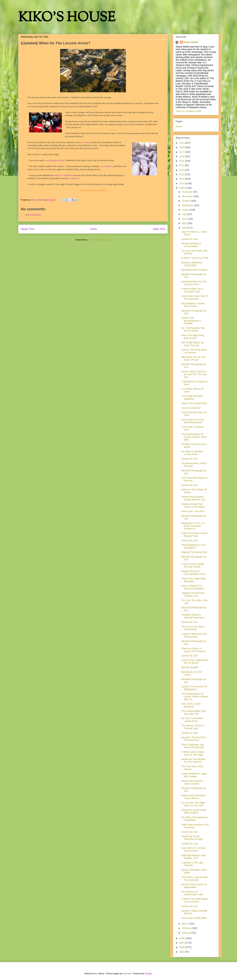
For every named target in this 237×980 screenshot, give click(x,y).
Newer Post (28, 229)
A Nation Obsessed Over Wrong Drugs (194, 635)
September (188, 205)
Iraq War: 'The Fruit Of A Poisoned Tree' (194, 739)
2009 (182, 188)
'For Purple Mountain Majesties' (192, 397)
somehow (64, 175)
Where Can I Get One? (193, 511)
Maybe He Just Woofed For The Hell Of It (193, 761)
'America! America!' (191, 408)
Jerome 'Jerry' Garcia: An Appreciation (194, 886)
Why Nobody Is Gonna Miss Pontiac (193, 305)
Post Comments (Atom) (99, 240)
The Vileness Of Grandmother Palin (192, 893)
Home (94, 229)
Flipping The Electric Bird (194, 552)
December (187, 192)
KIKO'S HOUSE (67, 18)
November (187, 196)
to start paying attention (54, 160)
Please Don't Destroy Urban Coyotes (192, 782)
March (185, 924)
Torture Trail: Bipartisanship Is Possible (191, 321)
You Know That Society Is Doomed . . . (194, 479)
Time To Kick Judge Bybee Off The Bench (195, 661)
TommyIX (127, 973)
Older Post (159, 229)
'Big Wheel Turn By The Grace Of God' (193, 358)
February (187, 928)
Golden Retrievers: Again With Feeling (194, 775)
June (185, 219)
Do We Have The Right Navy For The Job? (193, 804)
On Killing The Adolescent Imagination (195, 819)
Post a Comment (33, 215)
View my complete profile (188, 111)
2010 (182, 183)
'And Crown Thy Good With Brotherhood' (193, 421)
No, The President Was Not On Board (193, 329)
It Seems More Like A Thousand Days (192, 290)
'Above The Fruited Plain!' (194, 403)
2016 (182, 156)
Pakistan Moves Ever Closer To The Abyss (193, 505)
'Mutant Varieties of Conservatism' (191, 245)
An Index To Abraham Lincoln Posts (192, 453)
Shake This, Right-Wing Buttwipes (193, 580)
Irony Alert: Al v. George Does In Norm (193, 849)
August (186, 210)
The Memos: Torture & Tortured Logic (193, 727)
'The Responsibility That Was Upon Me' (194, 712)
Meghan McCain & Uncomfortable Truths (194, 573)
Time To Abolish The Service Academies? (193, 587)
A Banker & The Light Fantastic (192, 864)
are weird (85, 142)
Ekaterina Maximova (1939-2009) (192, 264)
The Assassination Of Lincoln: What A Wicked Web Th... (195, 697)
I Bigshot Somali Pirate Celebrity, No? (193, 594)
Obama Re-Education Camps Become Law (193, 498)
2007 (182, 943)
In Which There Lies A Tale (195, 258)
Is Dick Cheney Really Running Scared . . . (193, 565)
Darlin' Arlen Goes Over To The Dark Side (195, 297)
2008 (182, 938)
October (186, 201)
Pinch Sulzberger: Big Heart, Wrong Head (192, 746)
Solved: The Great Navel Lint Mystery (194, 351)
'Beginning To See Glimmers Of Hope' (192, 838)
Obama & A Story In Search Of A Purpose (193, 650)
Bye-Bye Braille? (190, 667)
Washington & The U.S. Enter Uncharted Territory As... (193, 526)
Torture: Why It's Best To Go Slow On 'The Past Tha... (194, 374)
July (184, 214)
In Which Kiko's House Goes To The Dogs (193, 753)
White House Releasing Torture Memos (193, 797)
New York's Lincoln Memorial (191, 705)
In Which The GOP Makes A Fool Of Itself (195, 900)
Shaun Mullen (191, 42)
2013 (182, 170)
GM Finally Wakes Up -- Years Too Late (194, 344)
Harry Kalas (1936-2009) (194, 918)
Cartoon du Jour (190, 239)
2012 (182, 174)
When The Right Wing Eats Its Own (193, 337)
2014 (182, 165)
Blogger (148, 973)
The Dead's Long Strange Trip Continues (194, 879)
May (184, 223)
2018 (182, 147)
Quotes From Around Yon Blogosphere (194, 688)
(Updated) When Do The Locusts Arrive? (194, 283)
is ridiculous (74, 178)
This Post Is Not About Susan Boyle (193, 628)
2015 (182, 161)
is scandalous (107, 166)
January (186, 933)
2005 (182, 952)
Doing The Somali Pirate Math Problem (194, 811)
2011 (182, 179)
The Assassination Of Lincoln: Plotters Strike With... (194, 437)
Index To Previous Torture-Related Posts (195, 535)
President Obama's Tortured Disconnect (193, 616)
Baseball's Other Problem (194, 270)
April (184, 228)
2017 (182, 152)
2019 (182, 143)
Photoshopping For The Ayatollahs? (193, 546)
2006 (182, 947)
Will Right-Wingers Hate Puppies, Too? (194, 857)
